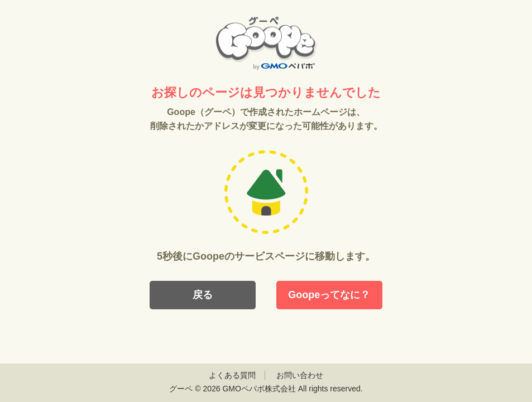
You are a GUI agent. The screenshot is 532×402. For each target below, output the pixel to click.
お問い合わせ (300, 375)
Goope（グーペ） (266, 43)
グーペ (181, 389)
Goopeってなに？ (329, 295)
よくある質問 (232, 375)
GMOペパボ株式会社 (259, 389)
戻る (203, 295)
